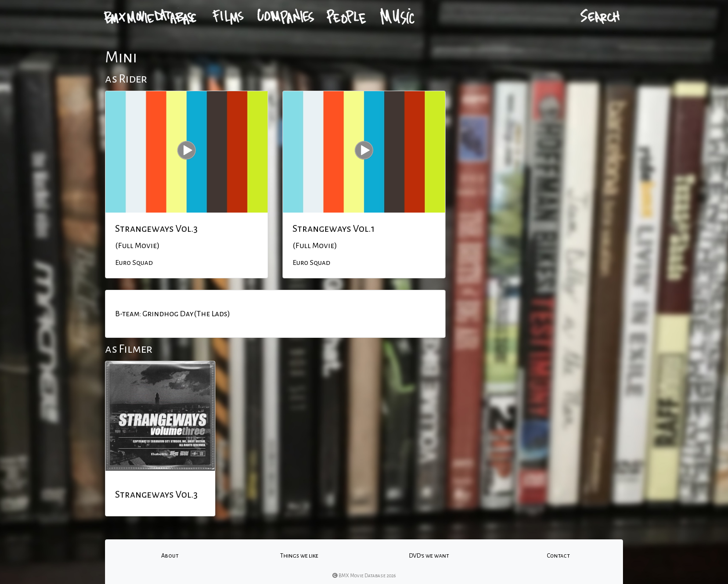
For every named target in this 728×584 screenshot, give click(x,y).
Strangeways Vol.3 (156, 228)
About (170, 556)
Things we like (299, 556)
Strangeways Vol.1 (334, 228)
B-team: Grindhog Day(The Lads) (173, 314)
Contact (558, 556)
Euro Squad (134, 262)
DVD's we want (429, 556)
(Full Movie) (137, 246)
